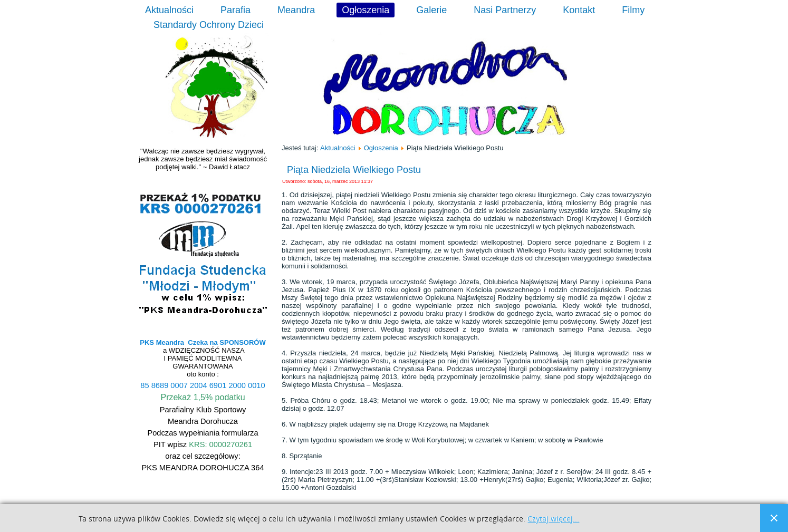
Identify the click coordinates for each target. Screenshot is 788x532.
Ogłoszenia (366, 10)
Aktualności (169, 10)
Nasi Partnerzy (505, 10)
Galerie (431, 10)
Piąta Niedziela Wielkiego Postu (354, 170)
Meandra (296, 10)
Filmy (633, 10)
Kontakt (579, 10)
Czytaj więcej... (553, 519)
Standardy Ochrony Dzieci (209, 25)
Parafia (236, 10)
